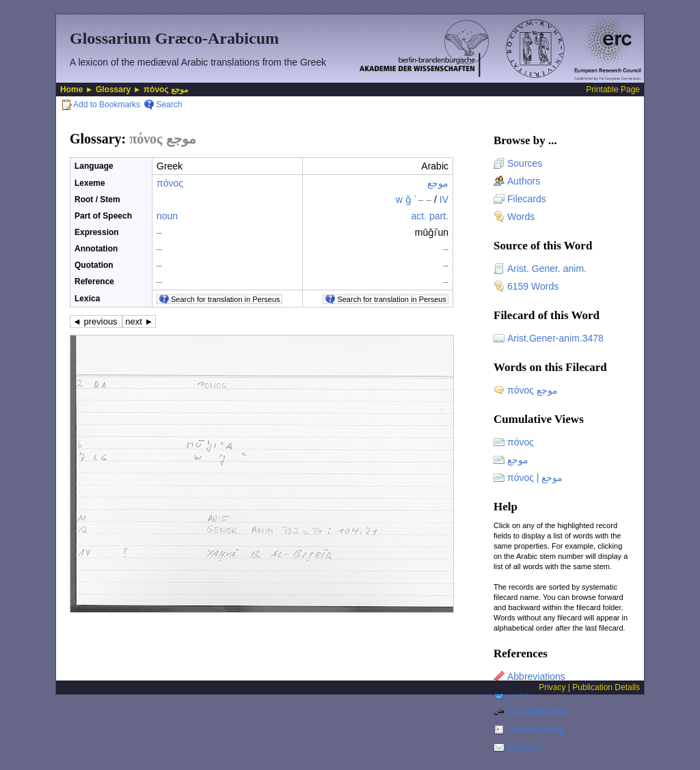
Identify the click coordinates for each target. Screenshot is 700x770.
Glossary (113, 90)
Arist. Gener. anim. (547, 269)
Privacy (552, 687)
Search (169, 105)
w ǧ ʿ (414, 200)
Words (521, 217)
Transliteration (537, 712)
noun (167, 216)
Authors (524, 181)
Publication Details (606, 687)
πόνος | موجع (535, 478)
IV (444, 200)
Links (519, 694)
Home (71, 90)
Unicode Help (536, 730)
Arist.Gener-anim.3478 (555, 338)
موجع (438, 183)
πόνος (170, 183)
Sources (525, 163)
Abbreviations (536, 676)
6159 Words (533, 286)
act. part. (430, 216)
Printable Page (613, 90)
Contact (524, 747)
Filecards (527, 199)
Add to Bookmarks (107, 105)
